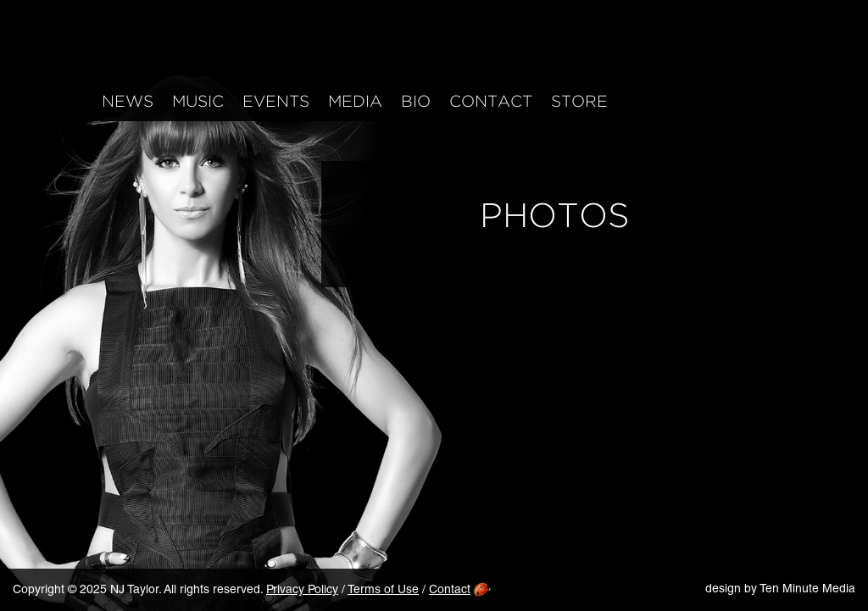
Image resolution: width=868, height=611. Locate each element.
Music (198, 102)
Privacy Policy (302, 591)
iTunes (784, 99)
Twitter (712, 99)
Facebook (641, 99)
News (128, 102)
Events (276, 102)
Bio (416, 102)
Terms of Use (383, 591)
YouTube (748, 99)
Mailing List (819, 99)
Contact (491, 102)
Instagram (677, 99)
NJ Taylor (170, 49)
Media (355, 102)
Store (579, 102)
